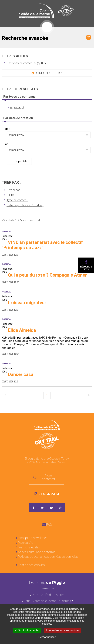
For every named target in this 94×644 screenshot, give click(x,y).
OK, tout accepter (27, 630)
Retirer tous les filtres (49, 73)
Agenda (6, 231)
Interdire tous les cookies (62, 630)
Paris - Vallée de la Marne (48, 595)
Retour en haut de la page (89, 418)
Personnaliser (47, 637)
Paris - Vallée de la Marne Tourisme (46, 601)
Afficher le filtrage (89, 37)
